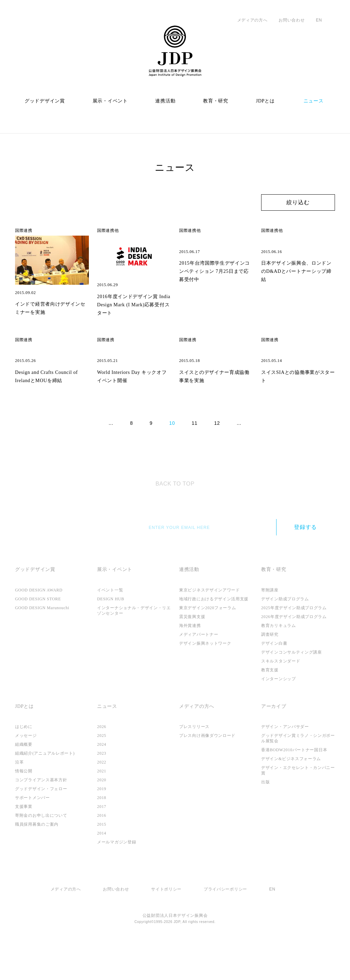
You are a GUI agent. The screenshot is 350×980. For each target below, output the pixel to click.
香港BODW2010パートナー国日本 (296, 785)
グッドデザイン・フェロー (41, 824)
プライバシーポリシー (225, 924)
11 (195, 458)
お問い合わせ (291, 20)
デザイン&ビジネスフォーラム (291, 794)
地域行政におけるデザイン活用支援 (214, 633)
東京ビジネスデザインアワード (210, 625)
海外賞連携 (190, 660)
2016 (102, 850)
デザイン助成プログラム (285, 633)
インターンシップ (279, 713)
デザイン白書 (274, 678)
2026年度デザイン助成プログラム (295, 651)
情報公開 (24, 806)
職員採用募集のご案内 (37, 859)
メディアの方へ (252, 20)
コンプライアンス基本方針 (41, 815)
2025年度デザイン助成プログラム (295, 642)
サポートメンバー (32, 832)
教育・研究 (216, 101)
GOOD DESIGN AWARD (43, 625)
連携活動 (165, 101)
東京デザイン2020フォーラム (208, 642)
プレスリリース (194, 761)
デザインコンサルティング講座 (292, 687)
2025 (102, 770)
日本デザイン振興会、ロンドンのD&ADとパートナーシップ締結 (297, 304)
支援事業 (24, 841)
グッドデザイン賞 (45, 101)
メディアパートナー (199, 669)
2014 (102, 868)
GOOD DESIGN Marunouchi (46, 642)
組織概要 (24, 779)
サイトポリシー (166, 924)
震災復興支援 (192, 651)
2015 (102, 859)
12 (218, 458)
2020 (102, 815)
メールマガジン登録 (117, 877)
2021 (102, 806)
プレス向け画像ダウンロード (207, 770)
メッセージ (26, 770)
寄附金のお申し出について (41, 850)
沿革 (19, 797)
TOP (175, 514)
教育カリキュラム (279, 660)
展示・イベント (110, 101)
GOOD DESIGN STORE (41, 633)
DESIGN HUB (112, 633)
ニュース (314, 101)
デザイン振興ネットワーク (205, 678)
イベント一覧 (110, 625)
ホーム (22, 133)
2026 (102, 761)
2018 (102, 832)
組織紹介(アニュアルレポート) (45, 788)
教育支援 (270, 704)
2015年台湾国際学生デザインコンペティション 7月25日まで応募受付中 (216, 304)
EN (318, 20)
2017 (102, 841)
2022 (102, 797)
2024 (102, 779)
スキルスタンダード (281, 696)
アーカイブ (274, 741)
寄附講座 (270, 625)
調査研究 (270, 669)
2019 (102, 824)
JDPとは (266, 101)
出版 (265, 817)
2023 (102, 788)
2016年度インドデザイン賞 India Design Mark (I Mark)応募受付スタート (132, 304)
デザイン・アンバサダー (285, 761)
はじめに (24, 761)
